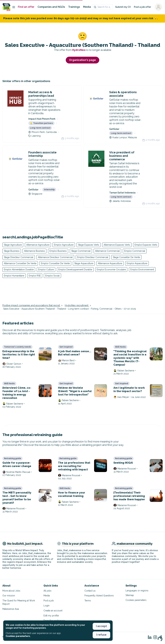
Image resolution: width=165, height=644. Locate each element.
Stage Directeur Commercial (19, 257)
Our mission (9, 596)
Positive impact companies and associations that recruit (31, 305)
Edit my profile (51, 616)
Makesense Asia (11, 609)
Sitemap (130, 595)
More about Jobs (11, 591)
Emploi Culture (46, 270)
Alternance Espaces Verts (117, 245)
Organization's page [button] (82, 60)
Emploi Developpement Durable (75, 270)
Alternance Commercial (107, 251)
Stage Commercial (81, 251)
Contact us (90, 591)
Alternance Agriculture (38, 245)
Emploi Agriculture (64, 245)
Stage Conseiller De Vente (126, 257)
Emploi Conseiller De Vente (55, 263)
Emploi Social (52, 276)
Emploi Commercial (135, 251)
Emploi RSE (35, 276)
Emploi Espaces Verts (146, 245)
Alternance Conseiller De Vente (20, 263)
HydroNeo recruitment (77, 305)
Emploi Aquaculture (137, 263)
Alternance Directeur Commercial (55, 257)
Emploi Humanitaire (14, 276)
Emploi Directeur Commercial (93, 257)
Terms (88, 601)
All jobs (47, 591)
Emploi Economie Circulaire (111, 270)
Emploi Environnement (142, 270)
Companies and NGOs (51, 7)
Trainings (74, 7)
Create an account (53, 611)
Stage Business (12, 251)
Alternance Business (34, 251)
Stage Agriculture (13, 245)
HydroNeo (79, 50)
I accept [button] (101, 626)
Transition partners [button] (41, 123)
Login (46, 606)
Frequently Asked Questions (99, 596)
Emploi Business (58, 251)
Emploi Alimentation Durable (19, 270)
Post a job (49, 601)
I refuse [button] (101, 635)
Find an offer (26, 7)
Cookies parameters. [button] (18, 636)
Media (87, 7)
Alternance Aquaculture (110, 263)
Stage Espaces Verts (89, 245)
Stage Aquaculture (84, 263)
